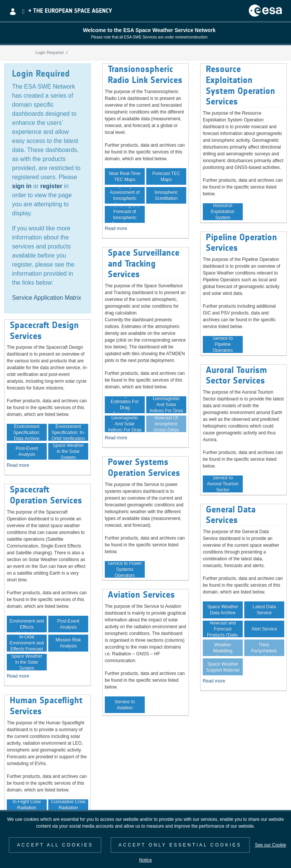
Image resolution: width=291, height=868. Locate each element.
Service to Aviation (125, 705)
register (51, 186)
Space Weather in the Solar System (68, 451)
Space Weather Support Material (223, 667)
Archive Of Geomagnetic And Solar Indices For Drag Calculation (166, 405)
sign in (22, 186)
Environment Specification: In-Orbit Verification (68, 432)
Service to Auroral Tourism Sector (223, 484)
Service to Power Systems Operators (125, 569)
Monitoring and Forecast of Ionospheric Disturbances (125, 214)
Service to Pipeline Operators (223, 344)
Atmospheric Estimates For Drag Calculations (125, 405)
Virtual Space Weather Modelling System (223, 648)
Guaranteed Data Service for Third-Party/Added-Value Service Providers (264, 648)
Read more (18, 465)
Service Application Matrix (47, 298)
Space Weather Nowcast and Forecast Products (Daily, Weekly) (223, 629)
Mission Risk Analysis (68, 643)
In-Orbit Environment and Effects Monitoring (27, 624)
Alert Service (264, 629)
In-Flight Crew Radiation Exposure (27, 808)
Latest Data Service (264, 610)
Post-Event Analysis (27, 451)
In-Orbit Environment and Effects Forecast (27, 643)
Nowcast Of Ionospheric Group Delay (166, 424)
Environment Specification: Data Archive (27, 432)
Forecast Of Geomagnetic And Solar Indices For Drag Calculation (125, 424)
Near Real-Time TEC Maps (125, 176)
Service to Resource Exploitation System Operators (223, 212)
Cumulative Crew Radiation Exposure (68, 808)
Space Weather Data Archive (223, 610)
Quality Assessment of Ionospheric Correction (125, 195)
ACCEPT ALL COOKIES (55, 845)
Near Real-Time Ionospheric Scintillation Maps (166, 195)
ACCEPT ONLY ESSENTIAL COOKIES (180, 845)
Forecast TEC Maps (166, 176)
